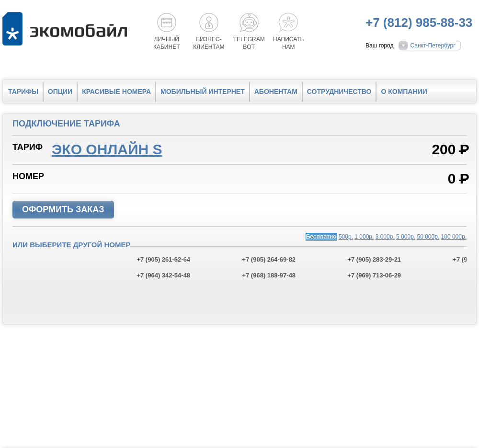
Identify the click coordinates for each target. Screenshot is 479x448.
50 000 (428, 237)
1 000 (364, 237)
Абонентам (276, 92)
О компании (404, 92)
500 (346, 237)
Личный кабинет (167, 43)
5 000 (406, 237)
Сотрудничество (339, 92)
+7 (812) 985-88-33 (419, 23)
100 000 (454, 237)
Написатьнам (288, 43)
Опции (60, 92)
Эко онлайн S (107, 149)
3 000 (385, 237)
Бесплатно (321, 237)
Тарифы (23, 92)
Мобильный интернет (203, 92)
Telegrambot (249, 43)
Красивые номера (116, 92)
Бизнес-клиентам (209, 43)
